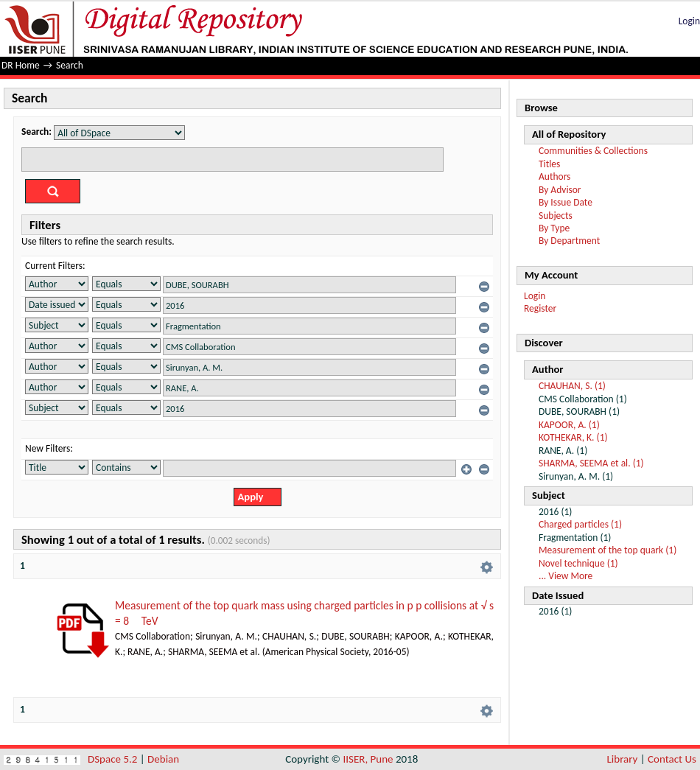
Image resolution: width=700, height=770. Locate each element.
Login (689, 21)
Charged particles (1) (580, 524)
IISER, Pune (368, 759)
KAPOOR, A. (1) (569, 425)
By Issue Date (566, 202)
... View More (566, 576)
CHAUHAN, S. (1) (572, 386)
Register (540, 308)
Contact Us (672, 759)
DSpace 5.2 (114, 759)
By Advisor (560, 190)
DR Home (21, 65)
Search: (36, 132)
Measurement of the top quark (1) (608, 550)
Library (623, 759)
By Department (569, 241)
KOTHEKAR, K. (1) (573, 437)
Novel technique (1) (578, 563)
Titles (549, 164)
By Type (554, 228)
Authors (554, 176)
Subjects (556, 216)
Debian (163, 759)
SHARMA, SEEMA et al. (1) (591, 463)
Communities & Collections (593, 151)
